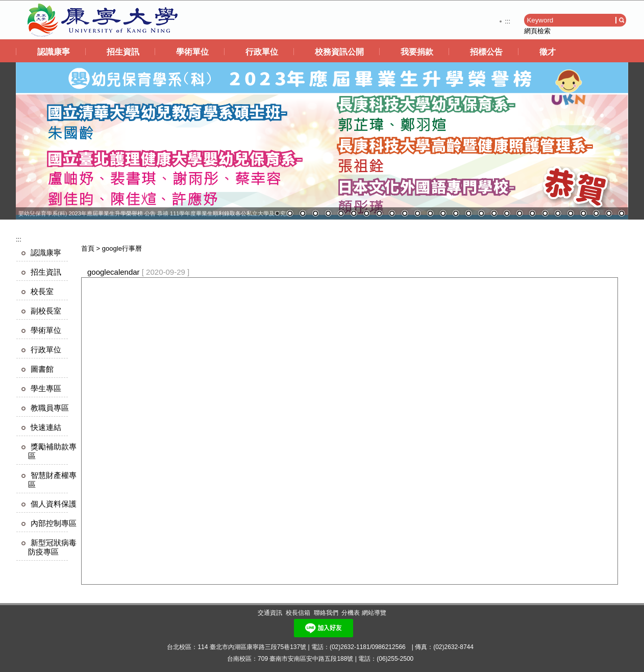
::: (507, 21)
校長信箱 (298, 613)
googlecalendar (114, 272)
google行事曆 (122, 248)
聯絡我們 (326, 613)
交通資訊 (270, 613)
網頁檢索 (537, 31)
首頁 (88, 248)
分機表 (351, 613)
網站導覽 (374, 613)
